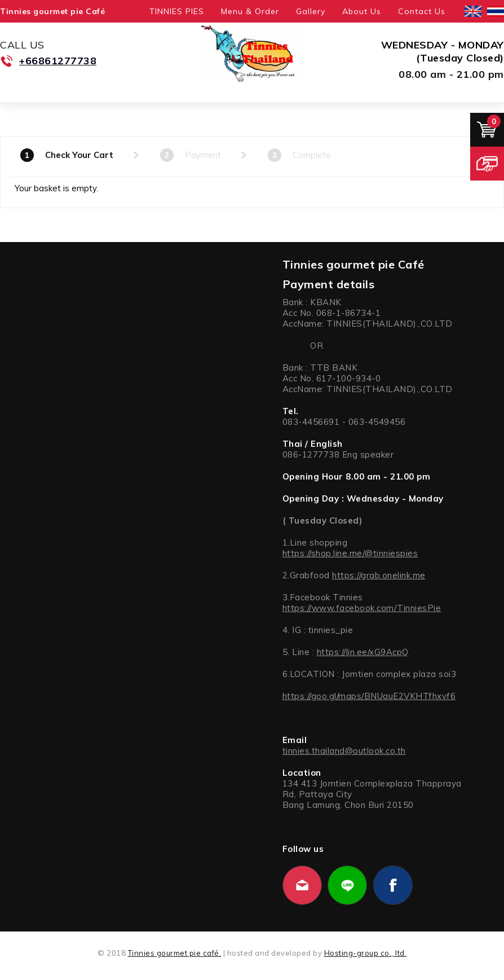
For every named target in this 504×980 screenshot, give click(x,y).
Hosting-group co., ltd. (366, 953)
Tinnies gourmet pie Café (52, 11)
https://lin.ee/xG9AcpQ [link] (363, 652)
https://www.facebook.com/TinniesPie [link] (362, 608)
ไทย (496, 11)
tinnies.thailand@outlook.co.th (344, 751)
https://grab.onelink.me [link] (379, 575)
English (473, 11)
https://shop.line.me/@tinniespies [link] (350, 553)
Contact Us (422, 11)
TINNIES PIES (177, 11)
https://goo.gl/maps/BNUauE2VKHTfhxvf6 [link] (369, 696)
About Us (362, 11)
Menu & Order (250, 11)
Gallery (311, 11)
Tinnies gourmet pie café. (175, 953)
